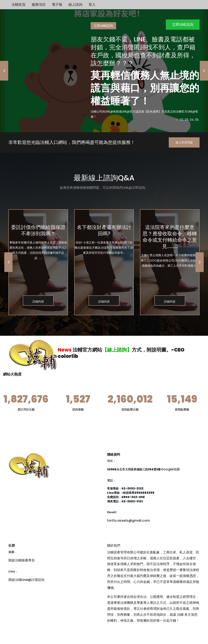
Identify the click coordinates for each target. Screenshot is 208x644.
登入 (92, 5)
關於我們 (114, 546)
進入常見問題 (184, 142)
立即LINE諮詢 (183, 24)
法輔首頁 (18, 5)
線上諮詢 (75, 5)
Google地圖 (170, 469)
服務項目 (39, 5)
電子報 (57, 5)
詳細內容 (38, 302)
